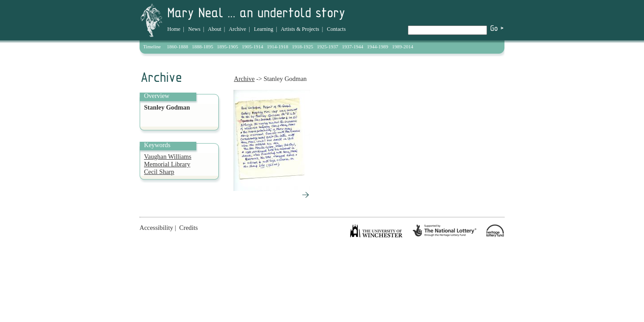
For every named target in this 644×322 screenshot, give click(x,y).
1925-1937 (328, 47)
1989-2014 (402, 47)
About (215, 29)
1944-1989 (377, 47)
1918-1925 (303, 47)
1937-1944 (353, 47)
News (194, 29)
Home (174, 29)
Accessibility (156, 228)
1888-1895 (203, 47)
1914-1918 (278, 47)
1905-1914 (253, 47)
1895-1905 (228, 47)
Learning (264, 29)
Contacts (336, 29)
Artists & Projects (300, 29)
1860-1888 (178, 47)
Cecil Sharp (159, 172)
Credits (189, 228)
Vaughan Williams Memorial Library (168, 160)
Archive (238, 29)
